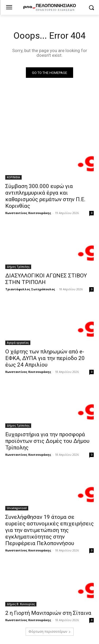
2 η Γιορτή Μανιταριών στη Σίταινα (48, 613)
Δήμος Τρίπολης (18, 267)
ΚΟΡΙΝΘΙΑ (13, 177)
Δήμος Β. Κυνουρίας (21, 604)
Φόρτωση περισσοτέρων (50, 632)
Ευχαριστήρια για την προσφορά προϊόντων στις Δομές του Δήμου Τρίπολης (47, 441)
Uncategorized (17, 508)
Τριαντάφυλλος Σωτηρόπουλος (30, 289)
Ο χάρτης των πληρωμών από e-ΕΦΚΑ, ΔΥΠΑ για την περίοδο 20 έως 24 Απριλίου (45, 358)
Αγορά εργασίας (18, 343)
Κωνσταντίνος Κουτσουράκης (28, 213)
